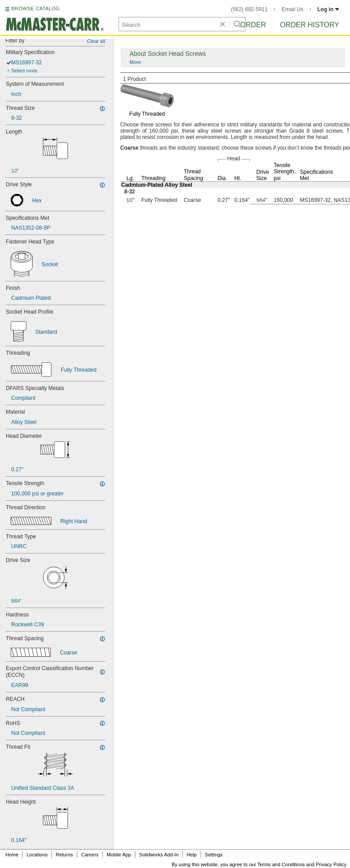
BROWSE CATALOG (35, 8)
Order (253, 25)
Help (192, 855)
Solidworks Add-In (159, 855)
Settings (214, 855)
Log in (328, 9)
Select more (24, 71)
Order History (310, 25)
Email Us (292, 9)
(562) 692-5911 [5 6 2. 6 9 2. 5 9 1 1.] (249, 9)
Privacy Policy (331, 864)
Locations (37, 855)
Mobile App (119, 855)
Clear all (96, 41)
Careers (90, 855)
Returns (65, 855)
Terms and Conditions (281, 864)
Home (12, 855)
